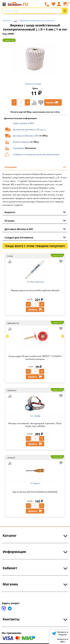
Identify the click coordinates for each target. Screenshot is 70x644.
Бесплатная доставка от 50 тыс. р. (29, 129)
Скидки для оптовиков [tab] (35, 237)
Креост (37, 483)
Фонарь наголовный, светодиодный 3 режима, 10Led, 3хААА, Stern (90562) (35, 425)
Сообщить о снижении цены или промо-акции (36, 154)
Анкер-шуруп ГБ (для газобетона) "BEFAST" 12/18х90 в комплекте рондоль (35, 358)
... (15, 20)
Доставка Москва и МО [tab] (35, 229)
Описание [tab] (35, 167)
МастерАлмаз (37, 282)
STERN (37, 416)
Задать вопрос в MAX (24, 123)
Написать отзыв (33, 84)
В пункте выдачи (21, 142)
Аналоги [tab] (35, 212)
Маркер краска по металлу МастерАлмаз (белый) (35, 290)
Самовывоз (19, 148)
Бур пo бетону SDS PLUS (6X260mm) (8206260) (35, 492)
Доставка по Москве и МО (26, 136)
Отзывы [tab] (35, 220)
